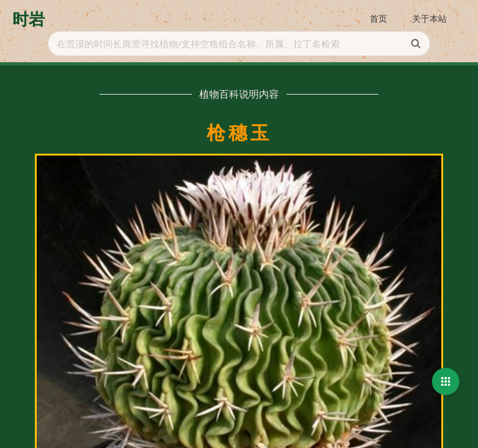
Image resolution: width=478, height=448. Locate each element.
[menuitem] (378, 19)
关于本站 (429, 18)
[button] (446, 381)
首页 (378, 18)
